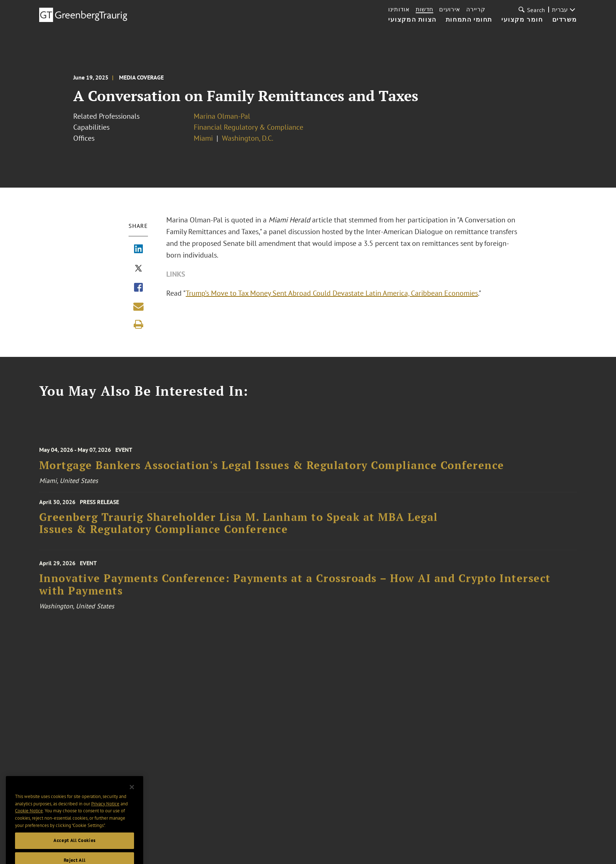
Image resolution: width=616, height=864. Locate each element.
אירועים (450, 9)
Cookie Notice (29, 819)
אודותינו (399, 9)
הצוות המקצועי (412, 20)
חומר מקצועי (522, 20)
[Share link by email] (138, 306)
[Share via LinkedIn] (138, 250)
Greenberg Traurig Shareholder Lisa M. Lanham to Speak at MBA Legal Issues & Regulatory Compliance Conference (239, 527)
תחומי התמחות (469, 20)
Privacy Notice (105, 811)
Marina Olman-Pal (222, 116)
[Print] (138, 324)
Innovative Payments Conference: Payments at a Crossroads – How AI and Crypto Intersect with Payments (295, 590)
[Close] (132, 795)
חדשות (425, 9)
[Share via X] (138, 269)
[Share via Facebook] (138, 288)
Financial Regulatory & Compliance (248, 127)
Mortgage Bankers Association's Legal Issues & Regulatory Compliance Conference (272, 470)
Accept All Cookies (75, 848)
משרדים (565, 20)
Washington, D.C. (248, 138)
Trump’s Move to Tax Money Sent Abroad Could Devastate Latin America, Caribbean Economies (333, 293)
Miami (203, 138)
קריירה (476, 9)
